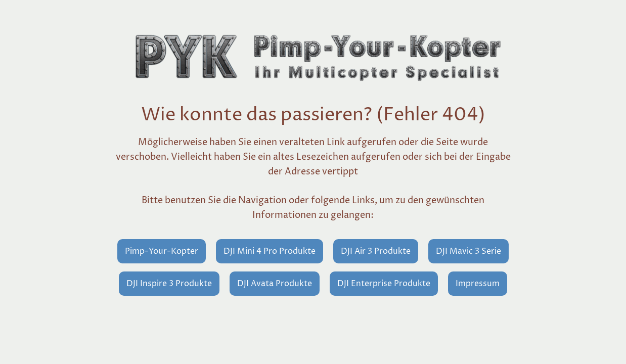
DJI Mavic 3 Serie (468, 251)
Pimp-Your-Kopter (162, 251)
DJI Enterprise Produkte (384, 284)
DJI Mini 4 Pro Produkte (270, 251)
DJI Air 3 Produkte (376, 251)
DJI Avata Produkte (275, 284)
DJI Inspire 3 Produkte (169, 284)
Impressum (478, 284)
